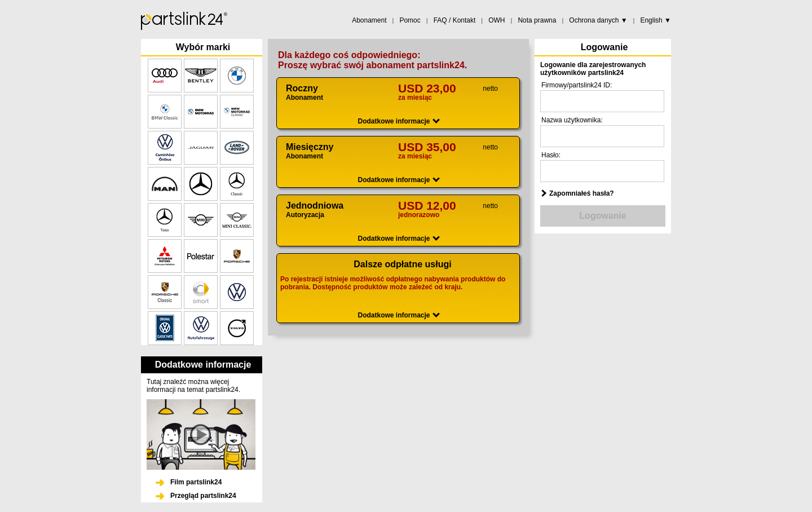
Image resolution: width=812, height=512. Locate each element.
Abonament (369, 20)
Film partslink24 (196, 482)
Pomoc (410, 20)
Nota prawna (537, 20)
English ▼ (656, 20)
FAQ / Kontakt (455, 20)
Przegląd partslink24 (203, 496)
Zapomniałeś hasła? (582, 193)
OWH (497, 20)
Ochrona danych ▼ (598, 20)
